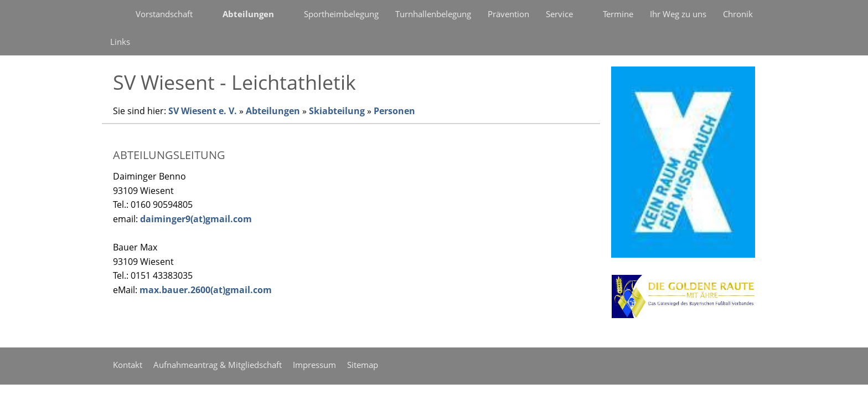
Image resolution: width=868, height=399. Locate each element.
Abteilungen (273, 111)
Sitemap (363, 365)
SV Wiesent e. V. (203, 111)
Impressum (314, 365)
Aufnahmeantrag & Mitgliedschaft (218, 365)
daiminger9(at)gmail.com (196, 219)
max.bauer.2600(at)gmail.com (206, 290)
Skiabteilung (337, 111)
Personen (394, 111)
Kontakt (128, 365)
